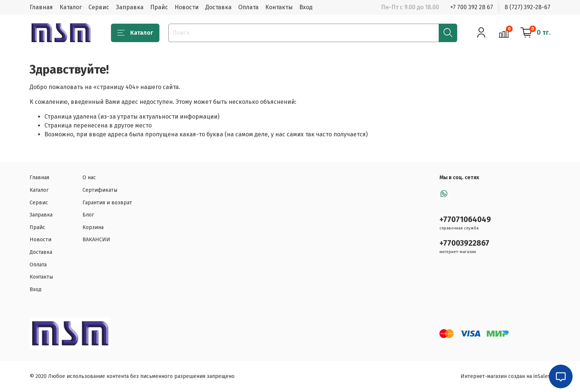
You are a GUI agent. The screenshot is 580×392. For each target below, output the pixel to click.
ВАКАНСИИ (96, 240)
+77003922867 (464, 243)
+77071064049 (465, 220)
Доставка (218, 7)
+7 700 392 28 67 (472, 7)
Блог (88, 215)
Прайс (159, 7)
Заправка (130, 7)
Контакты (279, 7)
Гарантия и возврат (107, 203)
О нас (89, 178)
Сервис (99, 7)
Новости (187, 7)
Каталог (71, 7)
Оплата (248, 7)
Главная (41, 7)
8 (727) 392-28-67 (527, 7)
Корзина (93, 227)
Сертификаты (100, 190)
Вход (306, 7)
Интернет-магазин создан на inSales (505, 376)
